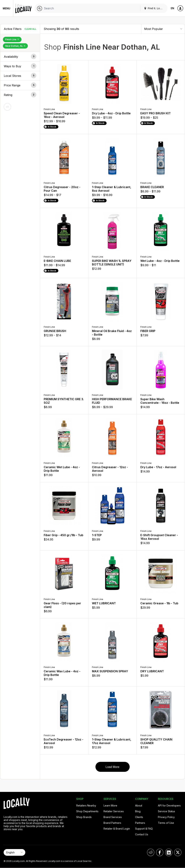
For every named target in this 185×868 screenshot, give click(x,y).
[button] (20, 57)
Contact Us (142, 834)
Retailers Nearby (86, 806)
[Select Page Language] (14, 852)
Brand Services (113, 817)
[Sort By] (163, 29)
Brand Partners (112, 823)
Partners (140, 823)
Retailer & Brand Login (117, 829)
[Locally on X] (178, 852)
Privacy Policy (166, 817)
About (139, 806)
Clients (139, 817)
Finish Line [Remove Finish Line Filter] (12, 39)
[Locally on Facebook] (160, 852)
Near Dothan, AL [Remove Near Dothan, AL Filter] (15, 46)
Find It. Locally (155, 8)
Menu (7, 8)
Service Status (166, 811)
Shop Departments (87, 811)
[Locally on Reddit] (151, 852)
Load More (112, 767)
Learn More (110, 806)
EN (172, 8)
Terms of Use (166, 823)
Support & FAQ (144, 829)
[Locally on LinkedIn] (169, 852)
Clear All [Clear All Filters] (30, 29)
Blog (138, 811)
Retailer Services (114, 811)
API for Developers (169, 806)
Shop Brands (84, 817)
